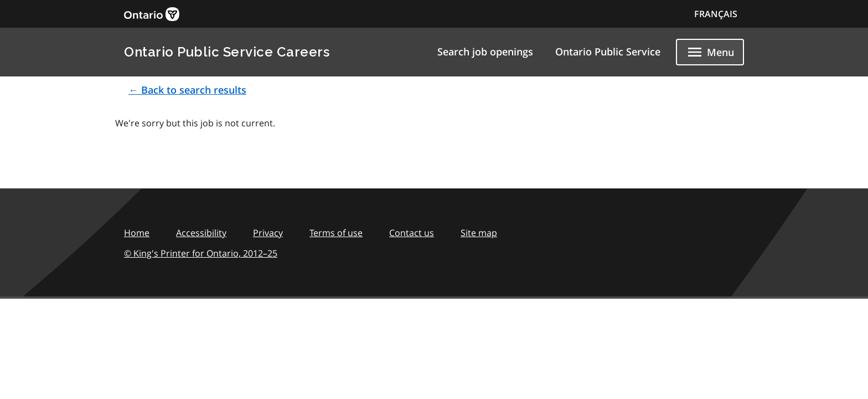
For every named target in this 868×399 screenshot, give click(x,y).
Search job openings (485, 52)
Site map (479, 233)
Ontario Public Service (608, 52)
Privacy (268, 233)
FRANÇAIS (716, 14)
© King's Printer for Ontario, (201, 253)
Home (137, 233)
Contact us (412, 233)
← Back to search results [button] (187, 90)
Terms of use (336, 233)
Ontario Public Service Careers (227, 52)
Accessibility (201, 233)
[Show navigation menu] (710, 52)
